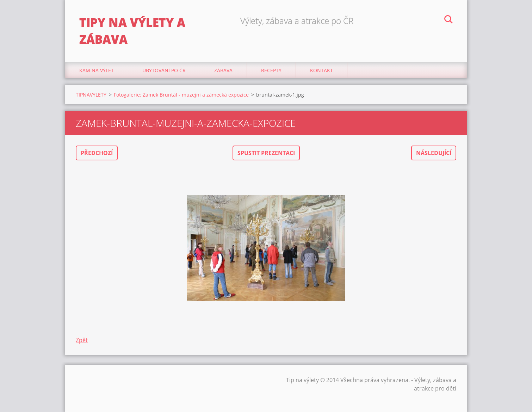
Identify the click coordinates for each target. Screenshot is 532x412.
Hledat (449, 20)
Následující (434, 153)
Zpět (82, 340)
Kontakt (321, 70)
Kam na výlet (97, 70)
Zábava (223, 70)
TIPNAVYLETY (91, 95)
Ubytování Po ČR (164, 70)
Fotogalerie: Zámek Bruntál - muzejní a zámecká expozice (181, 95)
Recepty (271, 70)
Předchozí (97, 153)
